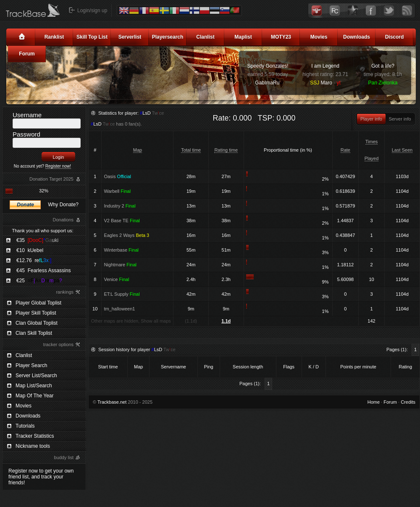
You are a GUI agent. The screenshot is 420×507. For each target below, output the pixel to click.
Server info (400, 119)
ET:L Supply (122, 294)
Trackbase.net (112, 402)
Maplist (243, 37)
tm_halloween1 (119, 309)
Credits (408, 402)
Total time (191, 150)
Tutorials (25, 426)
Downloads (357, 37)
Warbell (117, 191)
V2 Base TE (122, 221)
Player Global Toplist (38, 303)
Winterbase (121, 250)
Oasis (117, 176)
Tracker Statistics (35, 436)
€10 (30, 250)
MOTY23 (281, 37)
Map (138, 150)
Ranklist (54, 37)
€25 (39, 281)
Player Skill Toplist (36, 313)
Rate (345, 150)
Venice (116, 279)
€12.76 (34, 260)
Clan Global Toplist (37, 323)
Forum (27, 54)
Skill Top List (92, 37)
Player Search (31, 365)
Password (26, 134)
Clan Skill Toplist (34, 333)
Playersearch (168, 37)
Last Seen (402, 150)
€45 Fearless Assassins (43, 271)
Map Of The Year (35, 396)
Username (27, 115)
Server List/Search (36, 376)
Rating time (226, 150)
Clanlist (205, 37)
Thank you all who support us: (42, 231)
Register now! (58, 166)
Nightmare (120, 265)
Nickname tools (33, 446)
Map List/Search (34, 386)
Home (374, 402)
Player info (371, 119)
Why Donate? (63, 205)
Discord (395, 37)
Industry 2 (119, 206)
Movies (319, 37)
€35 (37, 240)
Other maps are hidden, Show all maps (131, 321)
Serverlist (130, 37)
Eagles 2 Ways (126, 235)
